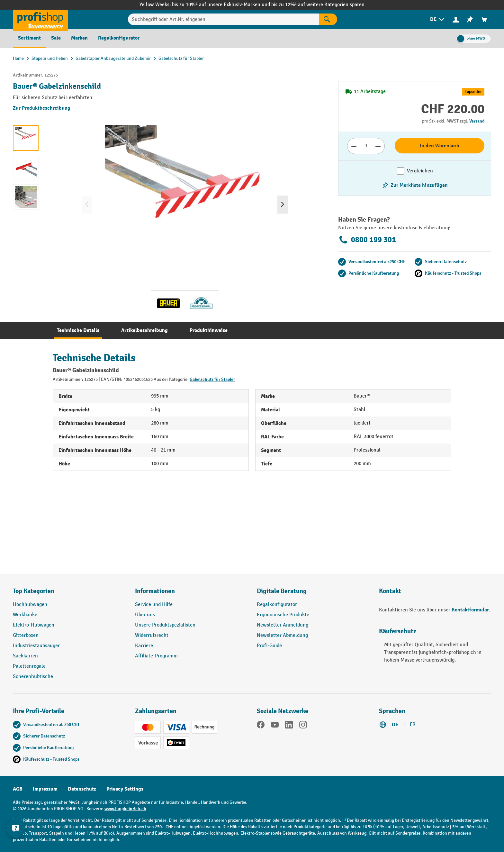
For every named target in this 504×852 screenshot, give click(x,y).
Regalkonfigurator (277, 605)
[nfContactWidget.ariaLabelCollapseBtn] (16, 836)
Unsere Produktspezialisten (165, 625)
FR (413, 724)
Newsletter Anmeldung (283, 625)
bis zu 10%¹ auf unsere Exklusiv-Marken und (221, 5)
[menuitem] (438, 19)
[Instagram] (303, 726)
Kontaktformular (470, 610)
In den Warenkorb (440, 146)
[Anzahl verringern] (354, 146)
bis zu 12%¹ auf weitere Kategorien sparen (318, 5)
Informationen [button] (155, 591)
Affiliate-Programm (156, 656)
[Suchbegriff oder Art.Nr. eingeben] (224, 19)
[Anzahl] (366, 146)
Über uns (145, 615)
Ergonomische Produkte (283, 615)
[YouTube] (275, 726)
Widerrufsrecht (152, 635)
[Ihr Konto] (456, 19)
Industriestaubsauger (36, 646)
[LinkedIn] (289, 726)
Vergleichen (420, 171)
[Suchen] (328, 19)
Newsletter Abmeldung (282, 635)
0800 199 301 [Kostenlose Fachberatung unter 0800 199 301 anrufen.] (367, 240)
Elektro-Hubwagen (34, 625)
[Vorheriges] (87, 205)
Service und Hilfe (154, 605)
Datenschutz (82, 789)
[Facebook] (261, 726)
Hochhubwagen (30, 605)
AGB (18, 789)
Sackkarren (25, 656)
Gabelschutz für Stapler (212, 379)
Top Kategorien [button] (34, 591)
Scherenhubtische (33, 677)
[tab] (78, 330)
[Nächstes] (283, 205)
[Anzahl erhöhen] (378, 146)
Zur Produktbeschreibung (42, 108)
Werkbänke (25, 615)
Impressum (45, 789)
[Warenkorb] (484, 19)
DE (395, 725)
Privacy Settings (125, 789)
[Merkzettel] (470, 19)
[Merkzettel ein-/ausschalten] (415, 185)
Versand (477, 121)
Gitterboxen (26, 635)
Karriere (144, 646)
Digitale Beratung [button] (282, 591)
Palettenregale (29, 666)
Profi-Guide (269, 646)
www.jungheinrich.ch (125, 809)
